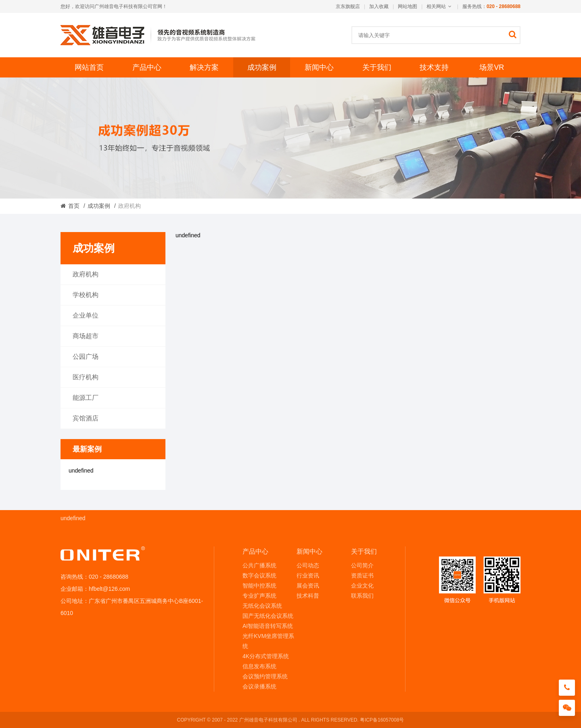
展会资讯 (308, 586)
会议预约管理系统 (265, 676)
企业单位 (86, 315)
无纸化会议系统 (262, 606)
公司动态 (308, 565)
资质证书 (362, 575)
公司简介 (362, 565)
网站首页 (89, 67)
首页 (74, 206)
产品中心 (147, 67)
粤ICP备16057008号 (382, 720)
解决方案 (204, 67)
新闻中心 (319, 67)
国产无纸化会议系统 (268, 616)
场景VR (492, 67)
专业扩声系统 (259, 596)
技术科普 (308, 596)
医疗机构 (86, 377)
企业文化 (362, 586)
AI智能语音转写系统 (268, 626)
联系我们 (362, 596)
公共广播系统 (259, 565)
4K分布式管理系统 (266, 656)
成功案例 (262, 67)
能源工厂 (86, 398)
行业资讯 (308, 575)
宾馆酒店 (86, 418)
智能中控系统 (259, 586)
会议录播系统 (259, 686)
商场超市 (86, 336)
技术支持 (434, 67)
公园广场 (86, 357)
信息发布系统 (259, 666)
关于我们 (377, 67)
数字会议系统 (259, 575)
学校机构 (86, 295)
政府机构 (86, 274)
